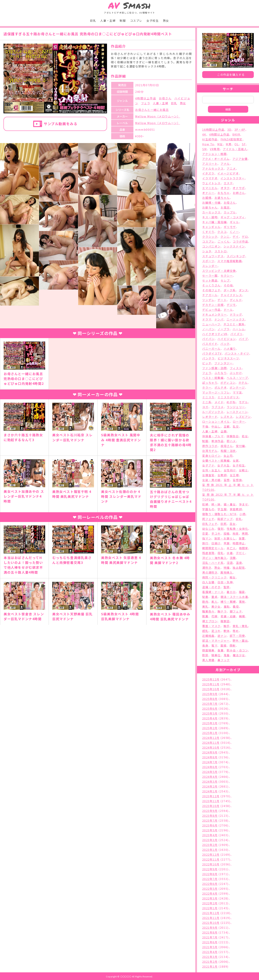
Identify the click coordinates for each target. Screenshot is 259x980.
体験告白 (233, 436)
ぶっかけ (236, 373)
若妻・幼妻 (228, 616)
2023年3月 (210, 840)
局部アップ (225, 519)
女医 (236, 460)
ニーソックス (236, 319)
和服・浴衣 (228, 451)
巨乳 (93, 21)
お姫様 (207, 198)
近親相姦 (208, 636)
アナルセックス (213, 168)
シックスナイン (234, 246)
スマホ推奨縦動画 (230, 261)
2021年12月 (211, 913)
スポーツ (208, 261)
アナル (225, 164)
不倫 (205, 426)
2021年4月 (210, 952)
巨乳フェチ (210, 524)
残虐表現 (208, 553)
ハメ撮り (230, 349)
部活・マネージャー (216, 641)
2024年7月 (210, 762)
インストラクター (233, 178)
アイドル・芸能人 (235, 149)
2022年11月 (211, 859)
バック (225, 344)
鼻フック (224, 660)
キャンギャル (211, 227)
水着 (230, 553)
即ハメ (231, 441)
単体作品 (217, 441)
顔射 (233, 645)
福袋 (242, 592)
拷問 (245, 533)
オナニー (208, 193)
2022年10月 (211, 864)
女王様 (234, 475)
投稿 (227, 533)
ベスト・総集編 (213, 378)
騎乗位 (216, 655)
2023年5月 (210, 830)
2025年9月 (210, 694)
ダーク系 (230, 290)
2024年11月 (211, 743)
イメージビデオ (228, 173)
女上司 (228, 456)
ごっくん (224, 241)
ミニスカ (208, 397)
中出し (216, 426)
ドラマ (207, 319)
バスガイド (210, 344)
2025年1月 (210, 733)
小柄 (242, 514)
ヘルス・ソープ (237, 378)
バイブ (243, 339)
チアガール (210, 295)
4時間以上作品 (146, 98)
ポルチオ (221, 387)
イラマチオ (210, 178)
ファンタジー (224, 363)
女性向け (230, 470)
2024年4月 (210, 777)
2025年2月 (210, 728)
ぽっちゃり (210, 383)
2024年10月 (211, 747)
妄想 (227, 480)
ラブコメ (217, 407)
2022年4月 (210, 893)
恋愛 (205, 533)
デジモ (231, 305)
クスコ (222, 232)
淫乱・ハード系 (213, 563)
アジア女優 (240, 159)
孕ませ (244, 504)
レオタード (210, 417)
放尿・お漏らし (225, 538)
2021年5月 (210, 947)
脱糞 (205, 616)
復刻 (221, 529)
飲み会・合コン (237, 650)
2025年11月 (211, 684)
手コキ (216, 533)
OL (237, 144)
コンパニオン (211, 246)
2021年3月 (210, 957)
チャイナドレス (231, 295)
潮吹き (207, 568)
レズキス (227, 417)
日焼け (216, 543)
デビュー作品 (211, 310)
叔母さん (227, 446)
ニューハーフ (211, 324)
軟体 (227, 631)
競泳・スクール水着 (234, 597)
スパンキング (236, 256)
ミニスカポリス (228, 397)
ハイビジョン (227, 339)
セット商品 (210, 280)
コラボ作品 (240, 241)
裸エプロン (210, 621)
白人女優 (208, 582)
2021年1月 (210, 966)
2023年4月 (210, 835)
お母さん (165, 98)
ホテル (243, 383)
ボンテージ (237, 387)
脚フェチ (236, 611)
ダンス (243, 290)
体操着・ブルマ (213, 436)
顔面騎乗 (208, 650)
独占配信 (239, 568)
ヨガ (205, 407)
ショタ (207, 251)
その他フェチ (211, 290)
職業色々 (208, 611)
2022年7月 (210, 879)
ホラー (207, 387)
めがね (231, 402)
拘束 (236, 533)
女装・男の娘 (211, 480)
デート (222, 300)
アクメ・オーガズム (216, 159)
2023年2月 (210, 845)
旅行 (205, 543)
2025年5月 (210, 713)
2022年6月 (210, 884)
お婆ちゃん (222, 198)
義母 (236, 606)
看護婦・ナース (213, 592)
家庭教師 (236, 509)
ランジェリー (236, 407)
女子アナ (208, 465)
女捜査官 (208, 475)
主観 (227, 426)
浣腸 (233, 558)
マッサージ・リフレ (216, 392)
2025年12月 (211, 679)
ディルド (236, 300)
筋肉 (205, 602)
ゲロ (245, 237)
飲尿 (205, 655)
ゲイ (236, 237)
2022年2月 (210, 903)
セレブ (225, 280)
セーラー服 (210, 276)
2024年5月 (210, 772)
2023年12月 (211, 796)
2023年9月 (210, 811)
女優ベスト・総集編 (216, 460)
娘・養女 (230, 504)
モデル (243, 402)
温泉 (239, 563)
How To (208, 144)
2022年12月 (211, 855)
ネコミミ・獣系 (234, 324)
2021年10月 (211, 923)
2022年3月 (210, 898)
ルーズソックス (213, 412)
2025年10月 (211, 689)
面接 (223, 645)
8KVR (236, 134)
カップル (230, 212)
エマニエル (210, 188)
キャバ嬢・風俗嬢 (214, 222)
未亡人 (231, 548)
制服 (123, 21)
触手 (227, 626)
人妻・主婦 (108, 21)
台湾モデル (210, 451)
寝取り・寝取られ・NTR (219, 514)
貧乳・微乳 (240, 626)
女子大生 (223, 465)
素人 (214, 602)
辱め (236, 631)
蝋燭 (242, 616)
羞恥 (227, 606)
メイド (219, 402)
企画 (224, 431)
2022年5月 (210, 889)
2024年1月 (210, 791)
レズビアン (243, 417)
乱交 (236, 426)
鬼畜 (227, 655)
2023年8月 (210, 816)
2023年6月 (210, 825)
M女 (220, 144)
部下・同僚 (237, 636)
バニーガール (211, 349)
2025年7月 (210, 704)
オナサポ (239, 188)
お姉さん (239, 193)
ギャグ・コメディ (233, 217)
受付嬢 (240, 446)
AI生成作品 (210, 139)
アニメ (231, 168)
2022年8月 (210, 874)
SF (244, 144)
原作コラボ (210, 446)
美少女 (216, 606)
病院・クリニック (214, 577)
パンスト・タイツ (237, 353)
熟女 (166, 21)
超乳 (205, 631)
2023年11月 (211, 801)
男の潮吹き (210, 572)
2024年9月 (210, 752)
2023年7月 (210, 820)
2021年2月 (210, 962)
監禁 (227, 587)
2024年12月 (211, 738)
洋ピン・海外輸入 (214, 558)
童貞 (214, 597)
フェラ (146, 103)
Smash (129, 5)
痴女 (233, 577)
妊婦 (205, 504)
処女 (245, 436)
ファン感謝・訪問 (214, 368)
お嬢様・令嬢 (211, 203)
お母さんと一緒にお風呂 (152, 110)
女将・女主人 (211, 470)
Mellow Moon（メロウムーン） (158, 116)
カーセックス (211, 212)
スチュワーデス (213, 256)
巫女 (233, 524)
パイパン (208, 339)
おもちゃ (224, 193)
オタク (225, 188)
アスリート (210, 164)
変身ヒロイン (211, 456)
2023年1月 (210, 850)
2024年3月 (210, 781)
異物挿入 (227, 572)
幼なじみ (208, 529)
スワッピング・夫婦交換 (219, 271)
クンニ (225, 237)
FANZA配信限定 (232, 139)
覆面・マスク (211, 626)
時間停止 (239, 543)
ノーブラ (223, 329)
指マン (207, 538)
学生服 (222, 509)
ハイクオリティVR (215, 334)
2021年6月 (210, 942)
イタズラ (208, 173)
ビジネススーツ (228, 358)
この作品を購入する (231, 75)
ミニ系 (207, 402)
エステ (228, 183)
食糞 (221, 650)
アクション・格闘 (214, 154)
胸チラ (222, 611)
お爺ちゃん (210, 207)
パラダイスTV (212, 353)
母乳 (221, 553)
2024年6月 (210, 767)
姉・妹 (216, 504)
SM (204, 149)
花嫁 (214, 616)
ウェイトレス (211, 183)
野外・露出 (240, 641)
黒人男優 (208, 660)
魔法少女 (239, 655)
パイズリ (236, 334)
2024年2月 (210, 786)
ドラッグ (236, 314)
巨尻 (223, 524)
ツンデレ (208, 300)
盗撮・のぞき (211, 587)
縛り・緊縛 (228, 602)
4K (204, 134)
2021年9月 (210, 928)
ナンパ (219, 319)
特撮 (227, 568)
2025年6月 (210, 708)
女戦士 (243, 470)
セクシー (227, 276)
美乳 (205, 606)
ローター (239, 422)
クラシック (210, 237)
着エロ (231, 592)
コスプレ (136, 21)
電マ (214, 645)
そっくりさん (211, 285)
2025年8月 (210, 699)
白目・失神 (225, 582)
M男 (229, 144)
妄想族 (237, 480)
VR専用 (215, 149)
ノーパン (208, 329)
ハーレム (239, 329)
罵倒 (242, 602)
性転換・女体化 (237, 529)
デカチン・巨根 (213, 305)
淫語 (230, 563)
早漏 (227, 543)
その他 (228, 285)
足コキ (216, 631)
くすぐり (208, 232)
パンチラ (208, 358)
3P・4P (240, 129)
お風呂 (225, 207)
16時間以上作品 (213, 129)
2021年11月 (211, 918)
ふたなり (221, 373)
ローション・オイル (216, 422)
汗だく (240, 553)
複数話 (225, 621)
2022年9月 (210, 869)
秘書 (205, 597)
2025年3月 (210, 723)
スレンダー (210, 266)
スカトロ (221, 251)
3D (229, 129)
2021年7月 (210, 937)
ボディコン (228, 383)
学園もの (208, 509)
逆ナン (222, 636)
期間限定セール (213, 548)
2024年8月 (210, 757)
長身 (205, 645)
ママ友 (237, 392)
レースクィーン (237, 412)
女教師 (222, 475)
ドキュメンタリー (214, 314)
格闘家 (244, 548)
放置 (242, 538)
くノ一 (234, 232)
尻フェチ (208, 519)
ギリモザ (230, 227)
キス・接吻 (210, 217)
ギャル (234, 222)
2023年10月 (211, 806)
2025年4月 (210, 718)
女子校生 (153, 21)
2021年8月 (210, 932)
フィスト (236, 368)
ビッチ (207, 363)
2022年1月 (210, 908)
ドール (228, 310)
